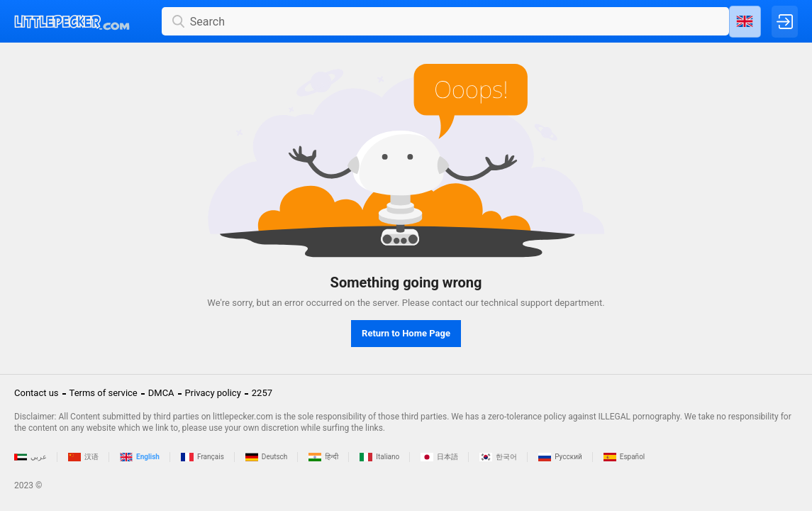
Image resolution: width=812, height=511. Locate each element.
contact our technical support (492, 303)
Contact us (37, 393)
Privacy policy (213, 393)
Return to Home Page (406, 333)
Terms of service (104, 393)
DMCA (161, 393)
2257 (262, 393)
